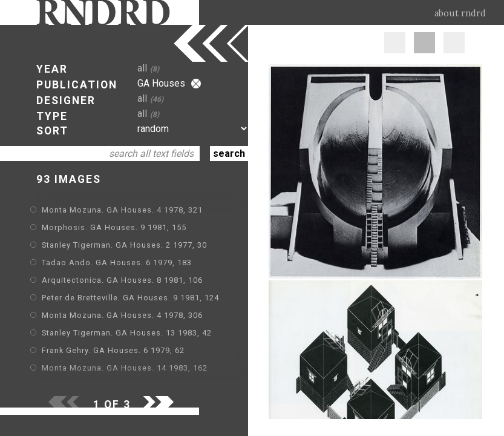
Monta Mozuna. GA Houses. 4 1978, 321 (122, 210)
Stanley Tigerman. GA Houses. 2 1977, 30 (124, 245)
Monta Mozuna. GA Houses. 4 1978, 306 (122, 315)
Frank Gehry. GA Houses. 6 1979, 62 (113, 350)
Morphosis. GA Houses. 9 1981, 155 (114, 227)
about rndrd (460, 13)
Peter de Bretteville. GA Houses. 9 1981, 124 (130, 298)
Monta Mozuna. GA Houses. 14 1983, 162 (125, 368)
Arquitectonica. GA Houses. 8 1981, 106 (122, 280)
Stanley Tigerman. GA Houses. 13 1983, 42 (127, 333)
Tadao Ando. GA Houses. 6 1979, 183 (117, 263)
